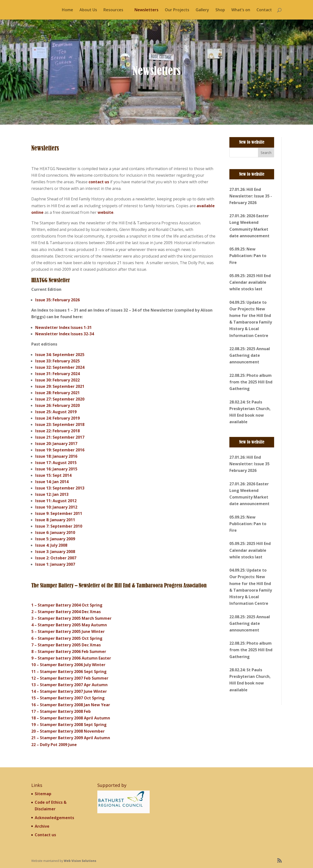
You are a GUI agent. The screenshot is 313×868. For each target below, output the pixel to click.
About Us (88, 10)
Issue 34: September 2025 (60, 355)
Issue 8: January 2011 (55, 520)
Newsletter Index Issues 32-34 (65, 334)
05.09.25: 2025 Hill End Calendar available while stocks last (250, 282)
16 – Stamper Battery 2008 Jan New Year (71, 705)
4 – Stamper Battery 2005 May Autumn (69, 625)
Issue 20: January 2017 (56, 444)
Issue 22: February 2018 (57, 431)
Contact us (45, 835)
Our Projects (177, 10)
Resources (113, 10)
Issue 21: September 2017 (60, 437)
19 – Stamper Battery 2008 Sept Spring (69, 725)
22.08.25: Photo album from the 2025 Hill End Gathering (251, 382)
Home (67, 10)
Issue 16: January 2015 (56, 469)
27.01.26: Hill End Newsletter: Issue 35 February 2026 (249, 464)
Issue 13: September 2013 (60, 488)
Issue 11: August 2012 (56, 501)
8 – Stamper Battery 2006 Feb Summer (69, 651)
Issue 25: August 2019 (56, 412)
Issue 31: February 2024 (57, 374)
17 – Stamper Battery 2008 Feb (61, 711)
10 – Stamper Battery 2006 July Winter (68, 665)
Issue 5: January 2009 (55, 539)
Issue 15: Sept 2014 (53, 475)
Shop (220, 10)
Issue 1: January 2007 (55, 564)
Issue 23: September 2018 (60, 424)
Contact (264, 10)
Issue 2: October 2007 (56, 558)
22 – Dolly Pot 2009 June (54, 745)
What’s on (241, 10)
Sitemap (43, 794)
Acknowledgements (54, 818)
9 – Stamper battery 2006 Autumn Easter (71, 658)
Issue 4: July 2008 (51, 545)
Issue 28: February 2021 (57, 393)
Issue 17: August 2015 (56, 463)
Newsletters (146, 10)
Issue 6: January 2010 (55, 532)
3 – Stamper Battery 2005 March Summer (71, 618)
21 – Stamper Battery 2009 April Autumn (71, 738)
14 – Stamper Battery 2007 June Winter (69, 691)
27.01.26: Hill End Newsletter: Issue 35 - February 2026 (251, 196)
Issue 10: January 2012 (56, 507)
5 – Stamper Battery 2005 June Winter (68, 631)
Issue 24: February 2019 (57, 418)
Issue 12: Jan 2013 (52, 494)
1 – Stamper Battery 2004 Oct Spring (67, 605)
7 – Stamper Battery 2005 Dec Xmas (66, 645)
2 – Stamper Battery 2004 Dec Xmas (66, 612)
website (106, 212)
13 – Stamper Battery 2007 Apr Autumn (69, 685)
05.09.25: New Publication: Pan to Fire (248, 256)
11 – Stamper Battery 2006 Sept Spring (69, 672)
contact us (99, 182)
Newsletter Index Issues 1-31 (63, 327)
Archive (42, 826)
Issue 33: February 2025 (57, 361)
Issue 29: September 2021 (60, 386)
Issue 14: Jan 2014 (52, 482)
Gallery (202, 10)
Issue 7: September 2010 (59, 526)
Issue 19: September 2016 (60, 450)
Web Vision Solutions (80, 861)
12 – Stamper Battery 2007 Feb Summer (70, 678)
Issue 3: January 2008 (55, 552)
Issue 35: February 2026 (57, 300)
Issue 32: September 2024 (60, 367)
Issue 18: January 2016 (56, 456)
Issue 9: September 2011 (59, 513)
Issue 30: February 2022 (57, 380)
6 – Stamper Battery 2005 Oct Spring (67, 638)
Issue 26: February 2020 (57, 405)
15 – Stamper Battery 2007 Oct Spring (68, 698)
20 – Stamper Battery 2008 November (68, 731)
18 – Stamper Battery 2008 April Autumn (71, 718)
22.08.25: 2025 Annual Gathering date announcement (250, 355)
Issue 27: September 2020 (60, 399)
